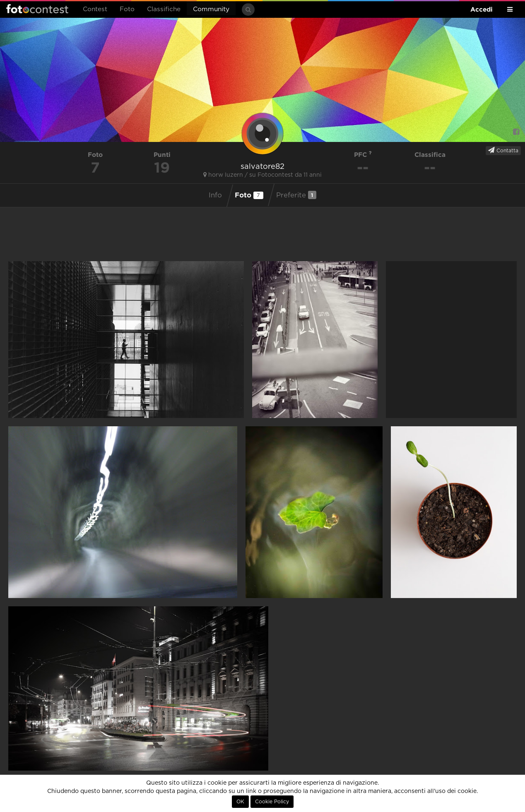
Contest (95, 9)
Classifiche (164, 9)
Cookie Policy (272, 802)
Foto (127, 9)
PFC (363, 155)
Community (211, 9)
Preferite (296, 195)
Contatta (503, 150)
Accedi (482, 9)
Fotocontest (37, 9)
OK (240, 802)
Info (215, 195)
